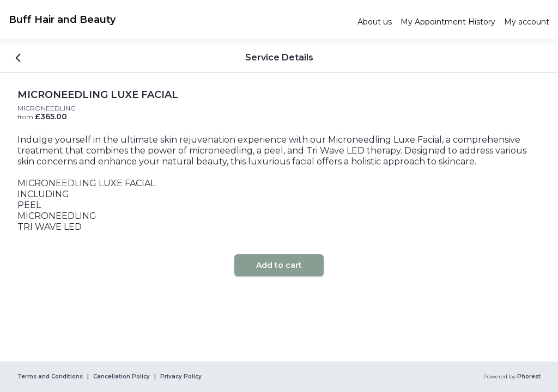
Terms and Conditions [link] (50, 377)
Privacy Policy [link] (181, 377)
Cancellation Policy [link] (122, 377)
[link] (179, 20)
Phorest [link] (528, 377)
